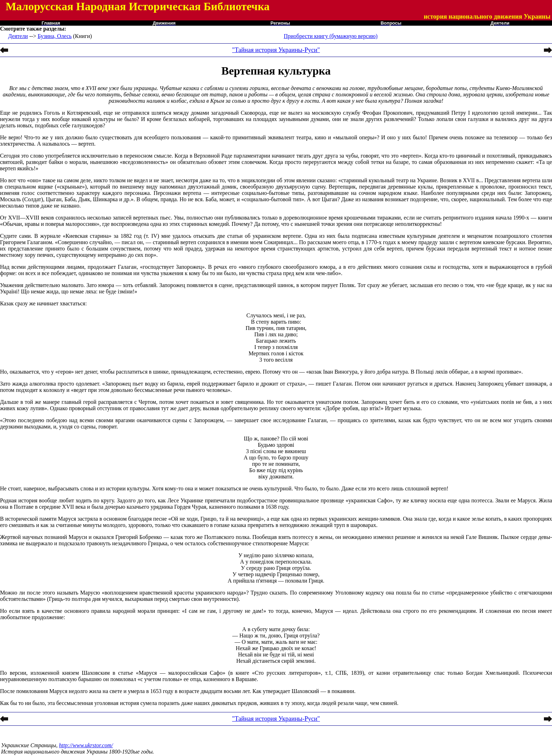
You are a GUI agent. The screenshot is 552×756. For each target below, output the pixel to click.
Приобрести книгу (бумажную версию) (331, 36)
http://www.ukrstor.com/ (86, 745)
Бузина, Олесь (55, 36)
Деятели (18, 36)
